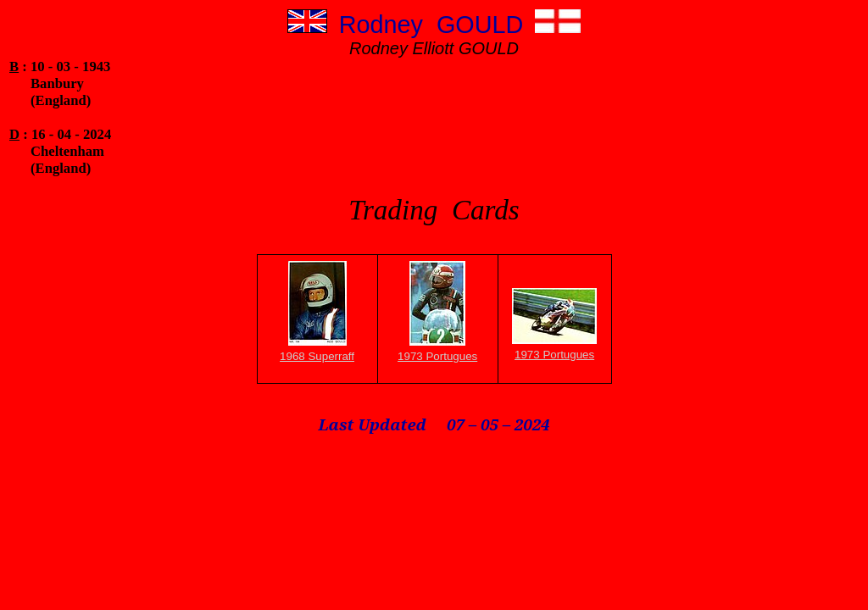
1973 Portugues (437, 356)
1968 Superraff (317, 356)
